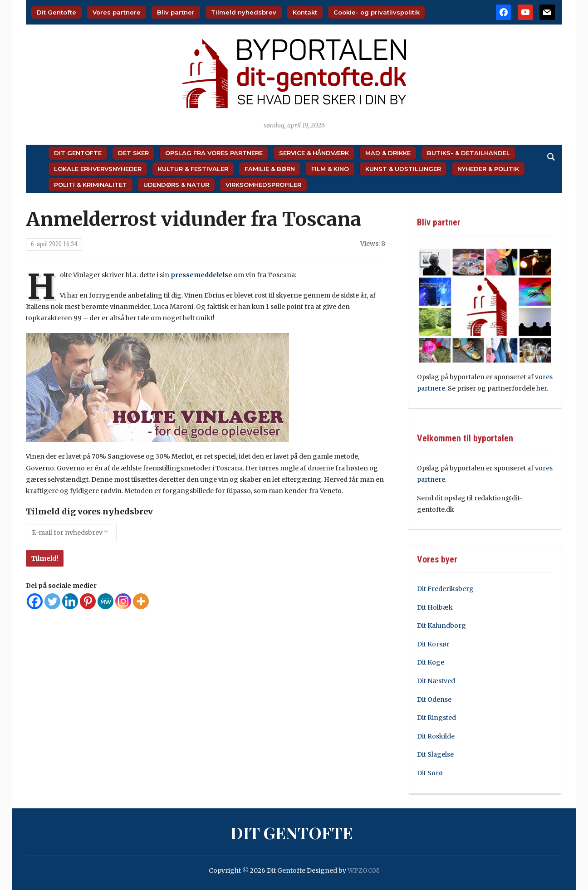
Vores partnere (117, 12)
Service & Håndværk (314, 153)
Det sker (133, 153)
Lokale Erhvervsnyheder (98, 169)
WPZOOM (363, 870)
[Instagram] (123, 601)
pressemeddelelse (201, 275)
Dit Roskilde (436, 736)
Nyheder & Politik (488, 169)
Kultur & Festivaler (193, 169)
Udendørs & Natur (176, 185)
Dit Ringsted (436, 718)
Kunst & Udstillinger (403, 169)
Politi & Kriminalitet (91, 185)
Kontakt (305, 12)
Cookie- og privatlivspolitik (377, 12)
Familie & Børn (270, 169)
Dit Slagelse (435, 754)
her (541, 388)
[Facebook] (35, 601)
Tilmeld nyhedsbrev (244, 12)
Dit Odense (434, 699)
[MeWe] (105, 601)
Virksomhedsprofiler (263, 185)
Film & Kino (330, 169)
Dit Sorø (430, 773)
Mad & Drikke (388, 153)
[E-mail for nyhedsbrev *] (71, 533)
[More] (141, 601)
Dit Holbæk (435, 607)
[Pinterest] (88, 601)
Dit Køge (431, 662)
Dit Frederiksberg (445, 589)
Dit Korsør (433, 644)
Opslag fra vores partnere (214, 153)
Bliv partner (176, 12)
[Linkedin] (70, 601)
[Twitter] (52, 601)
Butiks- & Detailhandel (468, 153)
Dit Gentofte (56, 12)
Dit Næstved (436, 681)
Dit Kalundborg (441, 626)
